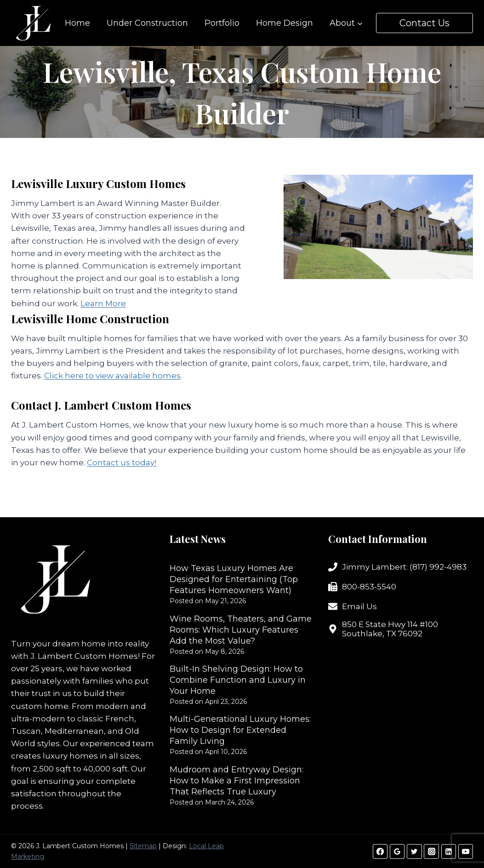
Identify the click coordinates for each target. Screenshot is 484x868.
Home (77, 23)
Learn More (103, 303)
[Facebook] (380, 851)
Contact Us (424, 23)
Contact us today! (122, 463)
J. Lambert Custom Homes (84, 656)
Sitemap (143, 846)
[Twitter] (414, 851)
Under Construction (147, 23)
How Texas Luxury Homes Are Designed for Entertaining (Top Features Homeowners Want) (234, 579)
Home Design (285, 23)
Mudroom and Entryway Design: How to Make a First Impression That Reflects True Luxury (236, 781)
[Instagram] (431, 851)
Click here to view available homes (112, 376)
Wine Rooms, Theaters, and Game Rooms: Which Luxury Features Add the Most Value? (241, 630)
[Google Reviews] (397, 851)
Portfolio (222, 23)
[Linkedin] (449, 851)
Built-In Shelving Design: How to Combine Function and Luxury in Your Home (238, 680)
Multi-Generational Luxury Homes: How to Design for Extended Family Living (240, 730)
